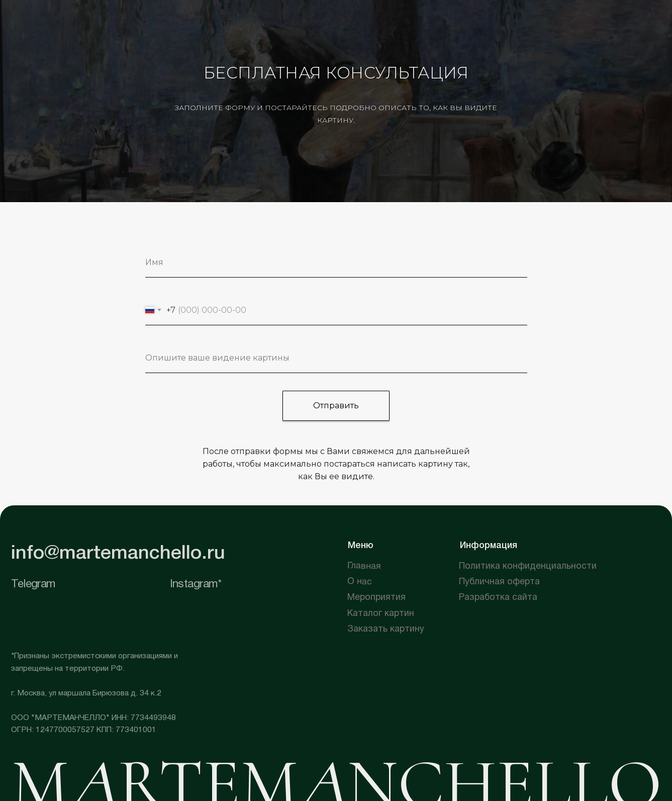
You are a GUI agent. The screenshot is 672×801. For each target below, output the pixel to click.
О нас (360, 582)
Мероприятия (376, 598)
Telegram (33, 584)
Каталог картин (381, 614)
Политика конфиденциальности (528, 566)
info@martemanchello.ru (118, 554)
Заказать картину (386, 629)
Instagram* (196, 584)
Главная (364, 566)
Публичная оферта (499, 582)
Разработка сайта (498, 598)
